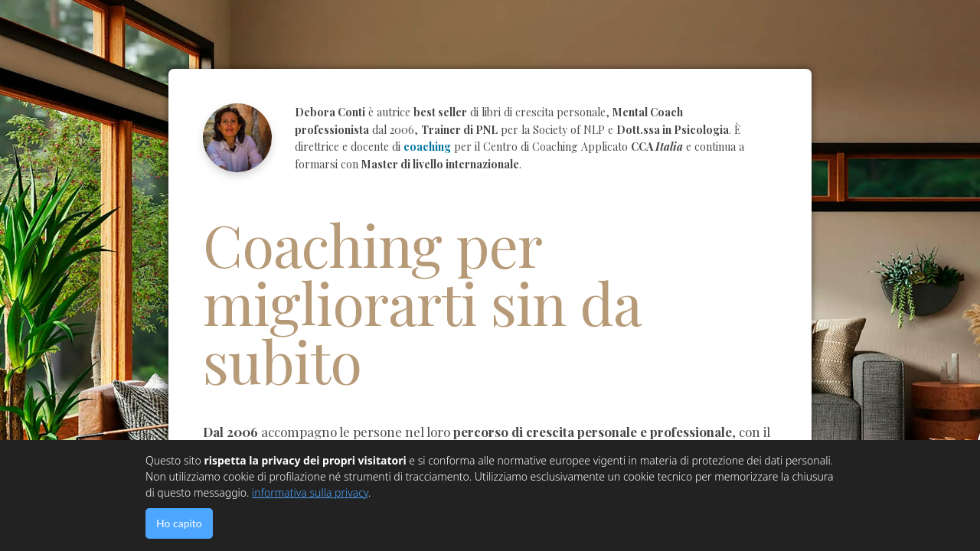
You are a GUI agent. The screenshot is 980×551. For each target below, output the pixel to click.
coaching (427, 147)
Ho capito (179, 523)
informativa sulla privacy (310, 492)
